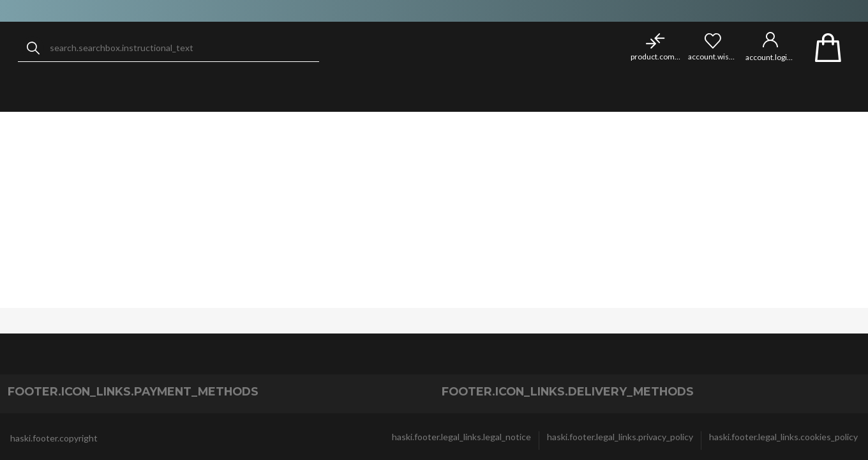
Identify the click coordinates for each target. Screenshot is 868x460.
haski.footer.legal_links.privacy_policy (620, 437)
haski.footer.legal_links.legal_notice (461, 437)
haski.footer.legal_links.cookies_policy (783, 437)
